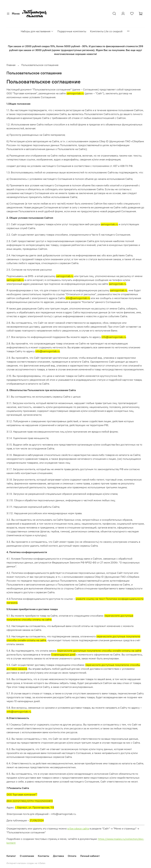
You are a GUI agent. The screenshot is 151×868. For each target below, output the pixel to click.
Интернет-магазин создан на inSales (26, 863)
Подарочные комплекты (72, 31)
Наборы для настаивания (37, 31)
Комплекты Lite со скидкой (106, 31)
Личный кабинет (90, 856)
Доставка (58, 856)
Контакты (43, 856)
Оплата (72, 856)
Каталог (11, 856)
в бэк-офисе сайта (78, 828)
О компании (27, 856)
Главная (11, 65)
